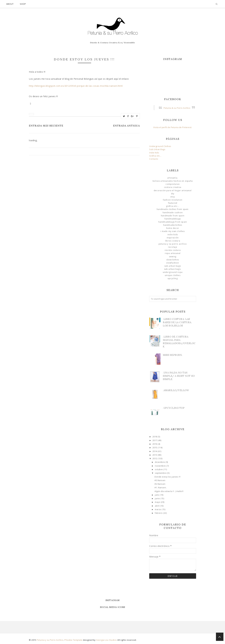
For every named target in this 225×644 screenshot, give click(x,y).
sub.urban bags (173, 266)
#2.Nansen (160, 484)
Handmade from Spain (173, 216)
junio (158, 499)
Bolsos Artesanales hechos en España (173, 181)
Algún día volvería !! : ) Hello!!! (169, 491)
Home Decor (173, 228)
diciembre (160, 462)
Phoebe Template (73, 640)
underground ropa (173, 272)
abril (157, 506)
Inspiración (173, 238)
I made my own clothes (173, 231)
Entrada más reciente (46, 126)
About (10, 4)
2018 (155, 437)
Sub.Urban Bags (157, 149)
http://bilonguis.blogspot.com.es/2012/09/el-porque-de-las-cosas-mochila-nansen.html (76, 86)
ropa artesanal (173, 253)
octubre (159, 469)
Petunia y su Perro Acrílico (173, 244)
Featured (173, 203)
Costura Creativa (173, 187)
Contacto (154, 159)
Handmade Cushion (173, 213)
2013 (155, 455)
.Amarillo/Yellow (176, 390)
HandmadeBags (173, 219)
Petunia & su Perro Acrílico (177, 108)
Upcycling (173, 278)
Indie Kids (154, 153)
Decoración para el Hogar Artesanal (173, 190)
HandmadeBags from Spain (173, 222)
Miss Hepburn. (173, 355)
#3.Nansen (160, 480)
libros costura (173, 241)
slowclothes (173, 260)
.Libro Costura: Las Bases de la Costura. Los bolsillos (177, 322)
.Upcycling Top (174, 408)
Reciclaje (173, 247)
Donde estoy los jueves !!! (167, 477)
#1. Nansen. (161, 488)
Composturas (173, 184)
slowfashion (173, 263)
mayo (158, 502)
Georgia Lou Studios (106, 640)
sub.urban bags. (173, 269)
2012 (155, 459)
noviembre (161, 466)
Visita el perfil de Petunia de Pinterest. (173, 127)
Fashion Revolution (173, 200)
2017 (155, 440)
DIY (173, 194)
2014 (155, 451)
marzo (158, 509)
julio (157, 495)
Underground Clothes (160, 146)
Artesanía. (173, 178)
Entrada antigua (126, 126)
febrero (159, 513)
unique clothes (173, 275)
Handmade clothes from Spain (173, 209)
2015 (155, 448)
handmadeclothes (173, 225)
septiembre (161, 473)
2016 (155, 444)
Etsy (173, 197)
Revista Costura (173, 250)
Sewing (173, 257)
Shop (23, 4)
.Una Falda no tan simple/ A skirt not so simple (179, 376)
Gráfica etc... (155, 156)
